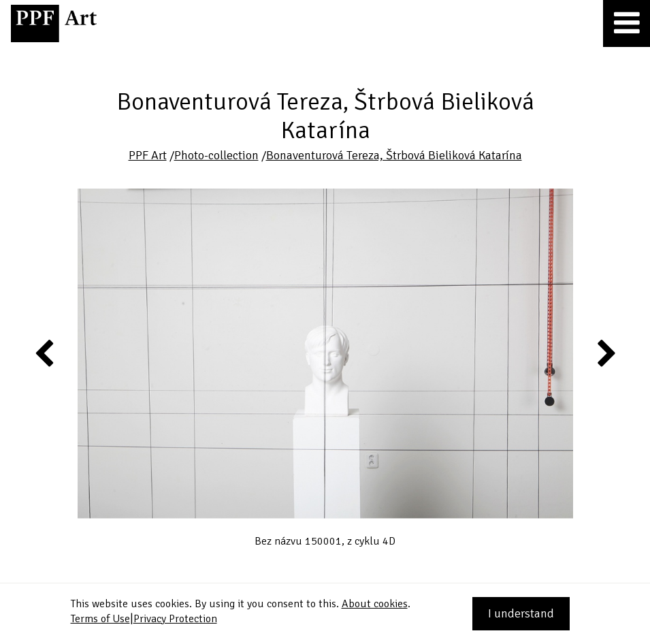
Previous (45, 353)
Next (605, 353)
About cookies (375, 604)
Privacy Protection (175, 619)
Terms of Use (100, 619)
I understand (521, 613)
